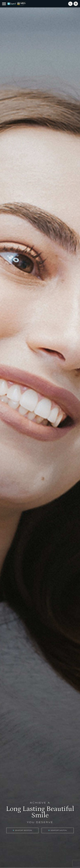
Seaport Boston (23, 830)
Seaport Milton (59, 830)
